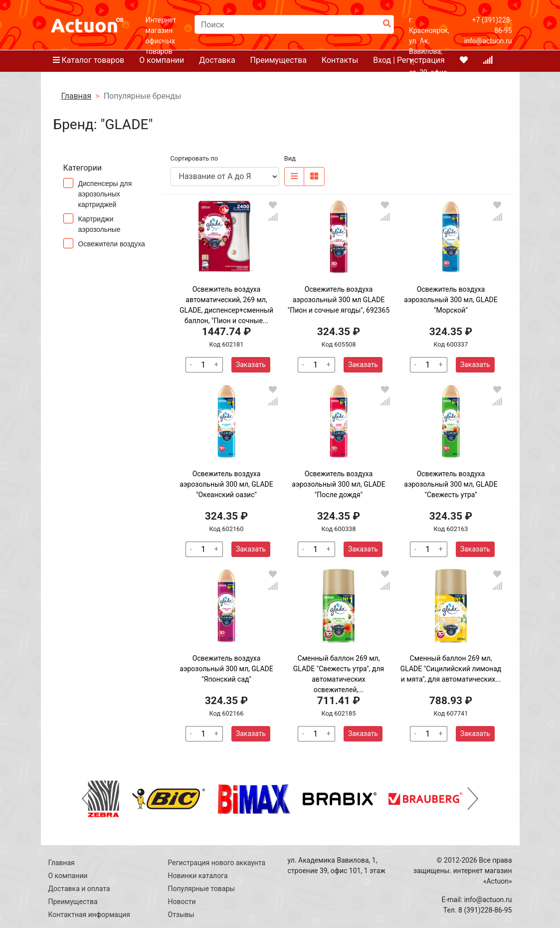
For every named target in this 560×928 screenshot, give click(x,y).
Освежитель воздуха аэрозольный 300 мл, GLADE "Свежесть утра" (451, 484)
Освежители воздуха (104, 243)
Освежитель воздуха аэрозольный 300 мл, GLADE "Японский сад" (226, 669)
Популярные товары (202, 889)
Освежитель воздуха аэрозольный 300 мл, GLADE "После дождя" (338, 484)
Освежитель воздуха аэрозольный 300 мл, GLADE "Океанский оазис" (226, 484)
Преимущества (73, 902)
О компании (68, 876)
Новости (182, 902)
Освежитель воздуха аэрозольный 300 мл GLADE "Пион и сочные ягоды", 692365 (339, 300)
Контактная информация (89, 915)
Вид (290, 158)
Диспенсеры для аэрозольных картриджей (98, 193)
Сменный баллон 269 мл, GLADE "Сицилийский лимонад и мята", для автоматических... (451, 669)
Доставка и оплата (79, 889)
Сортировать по (194, 158)
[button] (88, 799)
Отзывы (181, 915)
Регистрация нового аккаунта (217, 863)
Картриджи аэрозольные (95, 223)
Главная (62, 863)
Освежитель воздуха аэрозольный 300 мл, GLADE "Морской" (451, 300)
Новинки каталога (198, 876)
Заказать (251, 365)
